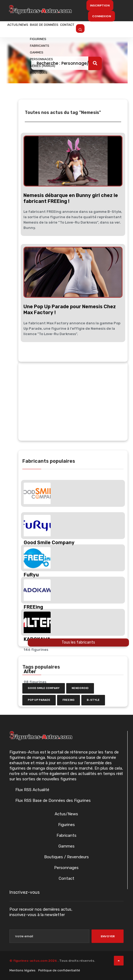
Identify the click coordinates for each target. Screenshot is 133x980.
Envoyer (108, 936)
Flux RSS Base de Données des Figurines (52, 800)
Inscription (100, 5)
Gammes (66, 846)
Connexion (101, 16)
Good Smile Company (44, 688)
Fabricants (66, 835)
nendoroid (80, 688)
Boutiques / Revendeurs (66, 857)
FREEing (69, 700)
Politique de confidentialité (59, 970)
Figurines (66, 825)
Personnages (66, 868)
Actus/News (24, 29)
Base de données (64, 29)
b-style (93, 700)
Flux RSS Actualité (32, 790)
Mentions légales (22, 970)
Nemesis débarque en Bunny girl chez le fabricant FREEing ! (71, 198)
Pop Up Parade (39, 700)
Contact (100, 29)
